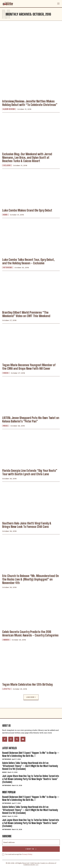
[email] (31, 842)
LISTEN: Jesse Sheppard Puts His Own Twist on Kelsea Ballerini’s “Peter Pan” (31, 419)
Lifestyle (7, 689)
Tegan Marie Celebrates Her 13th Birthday (27, 684)
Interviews (8, 267)
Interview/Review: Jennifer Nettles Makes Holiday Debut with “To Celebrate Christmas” (30, 103)
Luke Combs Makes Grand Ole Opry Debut (27, 210)
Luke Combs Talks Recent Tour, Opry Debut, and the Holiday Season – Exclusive (28, 261)
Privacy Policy (27, 854)
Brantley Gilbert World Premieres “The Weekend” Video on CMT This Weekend (26, 314)
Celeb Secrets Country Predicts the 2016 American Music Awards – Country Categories (30, 633)
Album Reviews (9, 109)
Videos (6, 373)
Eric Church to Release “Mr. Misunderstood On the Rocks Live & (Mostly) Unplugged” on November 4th (31, 579)
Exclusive (7, 165)
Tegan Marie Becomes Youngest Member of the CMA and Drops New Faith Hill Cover (29, 367)
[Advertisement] (31, 41)
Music (6, 426)
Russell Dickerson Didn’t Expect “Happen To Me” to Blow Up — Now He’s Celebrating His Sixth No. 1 (31, 754)
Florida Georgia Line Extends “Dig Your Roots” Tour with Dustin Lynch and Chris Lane (30, 472)
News (5, 215)
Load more (31, 697)
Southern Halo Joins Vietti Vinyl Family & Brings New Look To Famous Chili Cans (27, 525)
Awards (6, 640)
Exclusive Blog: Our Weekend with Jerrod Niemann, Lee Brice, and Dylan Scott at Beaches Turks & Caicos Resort (27, 157)
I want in (31, 849)
